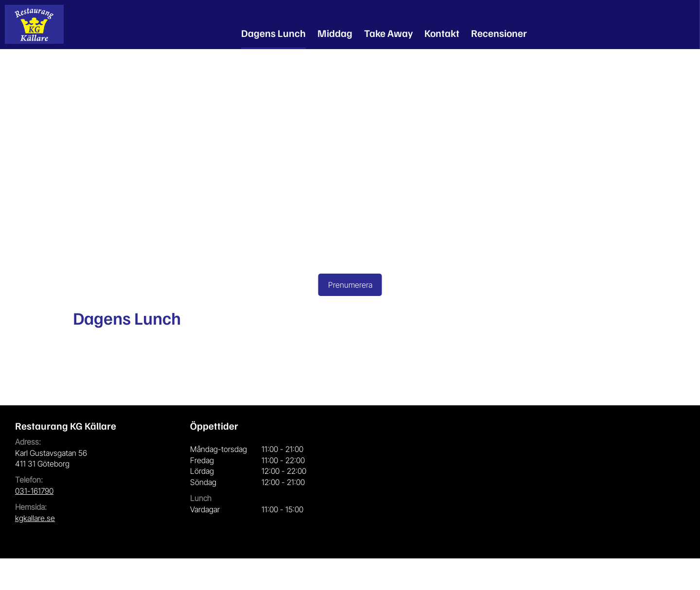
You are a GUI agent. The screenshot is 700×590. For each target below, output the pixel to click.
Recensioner (499, 33)
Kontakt (442, 33)
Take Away (388, 33)
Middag (335, 33)
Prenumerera (350, 285)
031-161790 (34, 491)
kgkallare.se (35, 518)
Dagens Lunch (273, 33)
